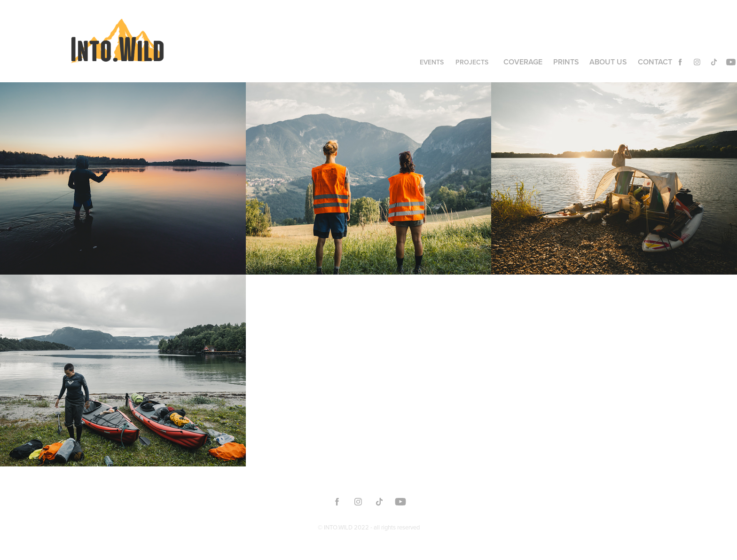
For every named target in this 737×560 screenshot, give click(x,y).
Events (432, 62)
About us (608, 62)
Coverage (523, 62)
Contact (655, 62)
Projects (472, 62)
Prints (566, 62)
